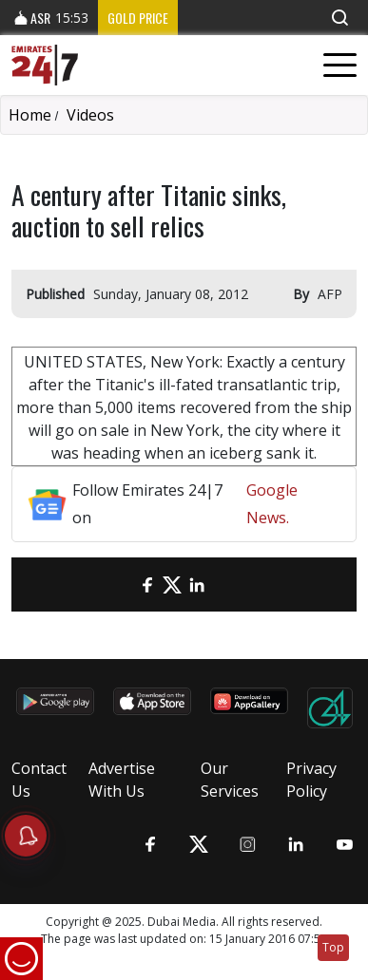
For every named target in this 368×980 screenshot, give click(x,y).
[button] (339, 18)
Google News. (272, 504)
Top (333, 947)
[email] (123, 584)
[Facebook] (147, 584)
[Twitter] (172, 584)
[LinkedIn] (197, 584)
